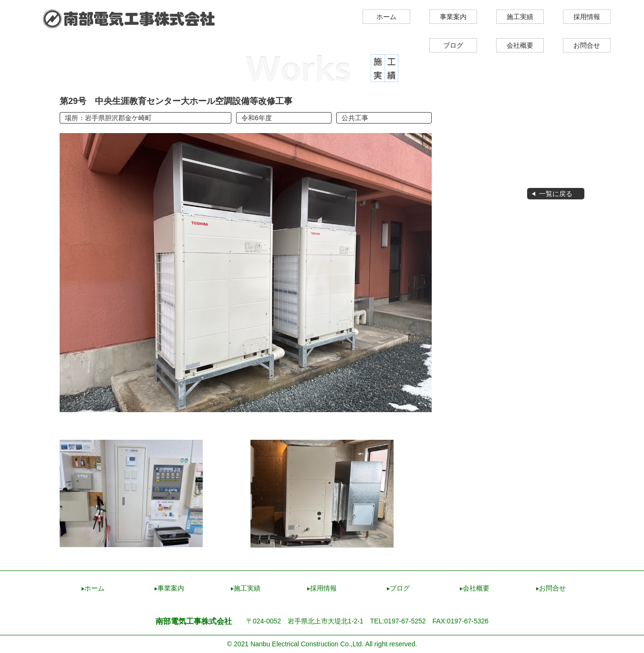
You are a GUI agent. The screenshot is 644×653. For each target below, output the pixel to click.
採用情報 (587, 17)
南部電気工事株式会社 (129, 19)
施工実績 (520, 17)
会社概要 (520, 45)
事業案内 (453, 17)
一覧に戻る (556, 194)
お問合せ (587, 45)
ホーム (386, 17)
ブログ (453, 45)
